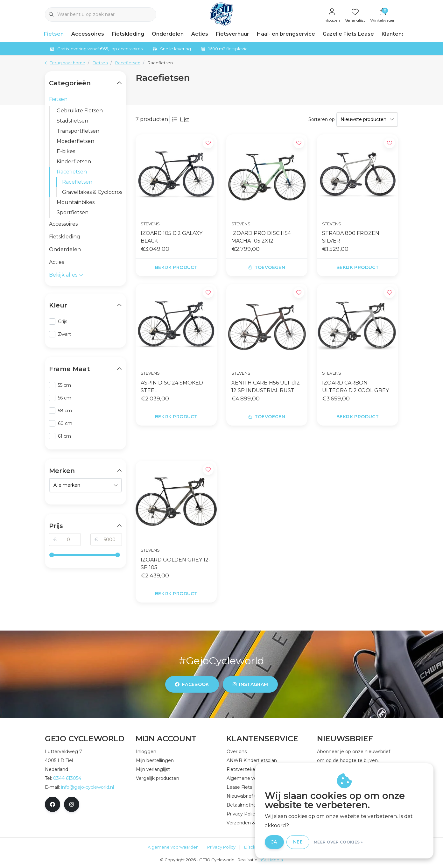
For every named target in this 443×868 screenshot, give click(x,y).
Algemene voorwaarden (173, 847)
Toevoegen (267, 267)
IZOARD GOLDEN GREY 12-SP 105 (176, 564)
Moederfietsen (75, 141)
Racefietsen (160, 63)
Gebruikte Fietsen (80, 111)
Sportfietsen (73, 212)
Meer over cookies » (338, 842)
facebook (192, 684)
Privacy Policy (221, 847)
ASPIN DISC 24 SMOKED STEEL (172, 387)
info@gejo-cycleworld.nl (88, 787)
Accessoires (88, 34)
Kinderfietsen (74, 162)
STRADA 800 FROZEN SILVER (351, 237)
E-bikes (66, 151)
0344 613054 (67, 778)
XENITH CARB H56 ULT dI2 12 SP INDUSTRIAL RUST (266, 387)
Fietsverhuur (232, 34)
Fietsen (54, 34)
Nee (298, 842)
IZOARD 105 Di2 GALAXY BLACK (172, 237)
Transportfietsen (78, 131)
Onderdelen (168, 34)
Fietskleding (128, 34)
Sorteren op (322, 119)
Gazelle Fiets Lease (348, 34)
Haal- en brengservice (286, 34)
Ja (274, 842)
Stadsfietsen (72, 121)
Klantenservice (401, 34)
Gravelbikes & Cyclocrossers (92, 192)
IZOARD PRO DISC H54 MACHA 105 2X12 (261, 237)
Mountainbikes (76, 202)
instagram (250, 684)
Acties (200, 34)
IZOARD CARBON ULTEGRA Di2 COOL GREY (355, 387)
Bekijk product (176, 267)
